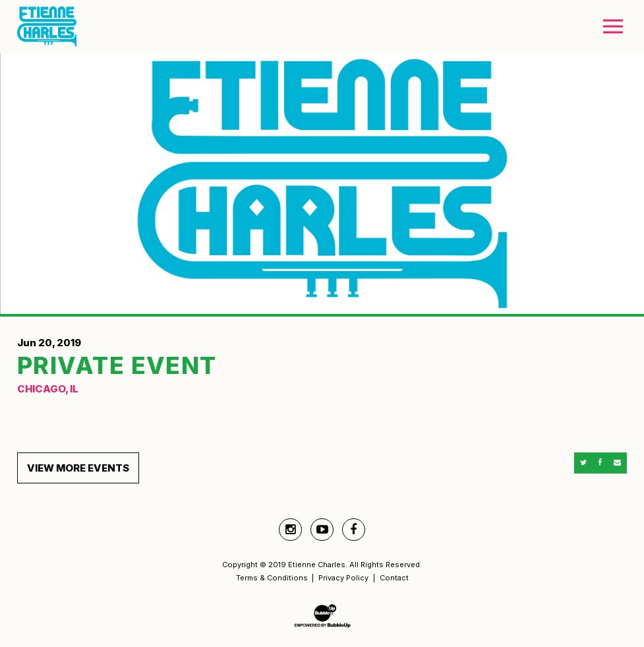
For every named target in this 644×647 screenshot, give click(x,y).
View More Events (78, 468)
